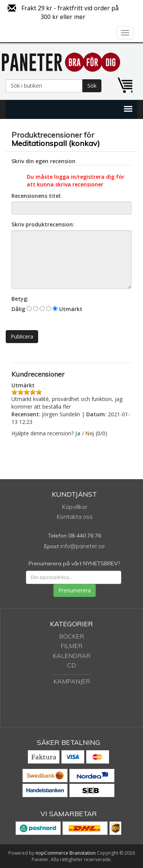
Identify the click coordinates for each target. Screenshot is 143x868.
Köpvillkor (75, 507)
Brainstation (83, 853)
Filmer (71, 646)
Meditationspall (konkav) (56, 143)
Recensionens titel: (37, 196)
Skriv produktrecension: (43, 224)
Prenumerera (75, 590)
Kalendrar (71, 656)
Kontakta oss (75, 517)
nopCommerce (52, 853)
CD (71, 665)
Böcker (71, 636)
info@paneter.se (83, 546)
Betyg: (20, 299)
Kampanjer (72, 681)
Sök (92, 86)
